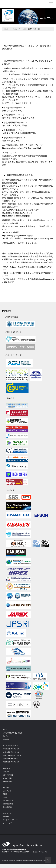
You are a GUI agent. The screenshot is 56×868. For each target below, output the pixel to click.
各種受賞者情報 (8, 804)
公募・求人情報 (8, 775)
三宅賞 (5, 797)
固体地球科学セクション (11, 758)
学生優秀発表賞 (8, 801)
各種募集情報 (7, 781)
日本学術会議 (7, 807)
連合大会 (6, 736)
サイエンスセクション (10, 746)
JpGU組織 (6, 739)
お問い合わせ (7, 813)
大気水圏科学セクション (11, 752)
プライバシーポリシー (10, 820)
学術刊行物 (6, 769)
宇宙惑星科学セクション (11, 749)
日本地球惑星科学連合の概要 (12, 733)
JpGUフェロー (8, 791)
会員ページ (6, 816)
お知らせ (6, 772)
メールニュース (15, 29)
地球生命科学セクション (11, 762)
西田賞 (5, 794)
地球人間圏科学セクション (12, 755)
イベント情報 (7, 778)
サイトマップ (7, 823)
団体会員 (6, 788)
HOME (6, 29)
